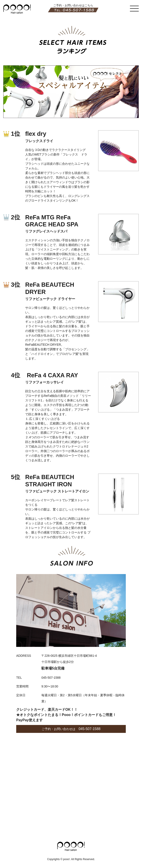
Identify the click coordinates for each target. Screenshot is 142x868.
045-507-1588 (90, 729)
